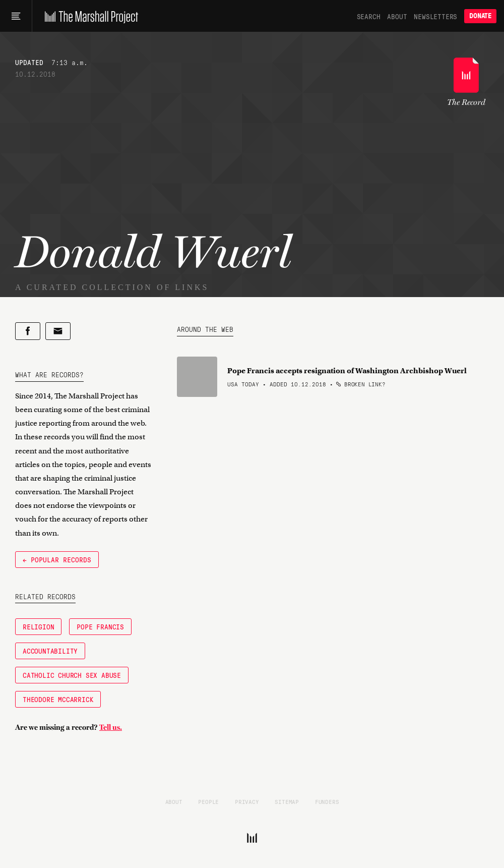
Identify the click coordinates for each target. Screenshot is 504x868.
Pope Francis (100, 626)
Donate (480, 16)
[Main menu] (16, 16)
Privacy (247, 801)
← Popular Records (57, 559)
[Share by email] (58, 331)
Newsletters (435, 16)
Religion (38, 626)
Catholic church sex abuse (72, 675)
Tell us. (111, 727)
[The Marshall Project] (89, 16)
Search (369, 16)
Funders (327, 801)
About (397, 16)
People (208, 801)
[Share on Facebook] (28, 331)
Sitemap (287, 801)
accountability (50, 651)
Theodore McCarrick (58, 699)
